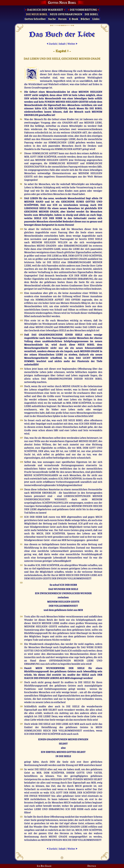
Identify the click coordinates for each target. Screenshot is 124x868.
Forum (62, 19)
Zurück (52, 44)
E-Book (74, 19)
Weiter (72, 44)
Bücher (85, 19)
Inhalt (62, 44)
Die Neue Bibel (37, 14)
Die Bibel (91, 14)
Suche (52, 19)
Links (96, 19)
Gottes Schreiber (35, 19)
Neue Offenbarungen (66, 14)
